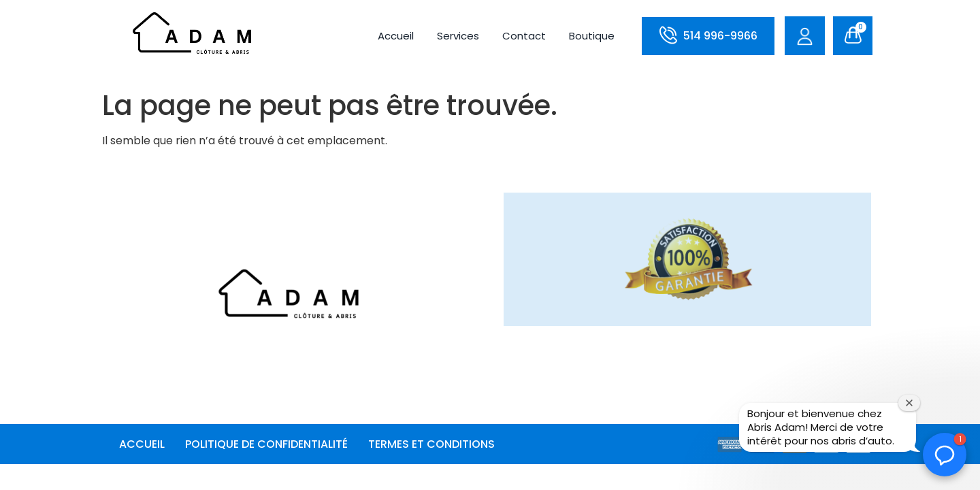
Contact (524, 36)
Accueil (396, 36)
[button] (945, 455)
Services (458, 36)
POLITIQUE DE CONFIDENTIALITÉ (266, 444)
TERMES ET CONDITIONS (431, 444)
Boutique (592, 36)
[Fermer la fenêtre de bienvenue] (909, 403)
